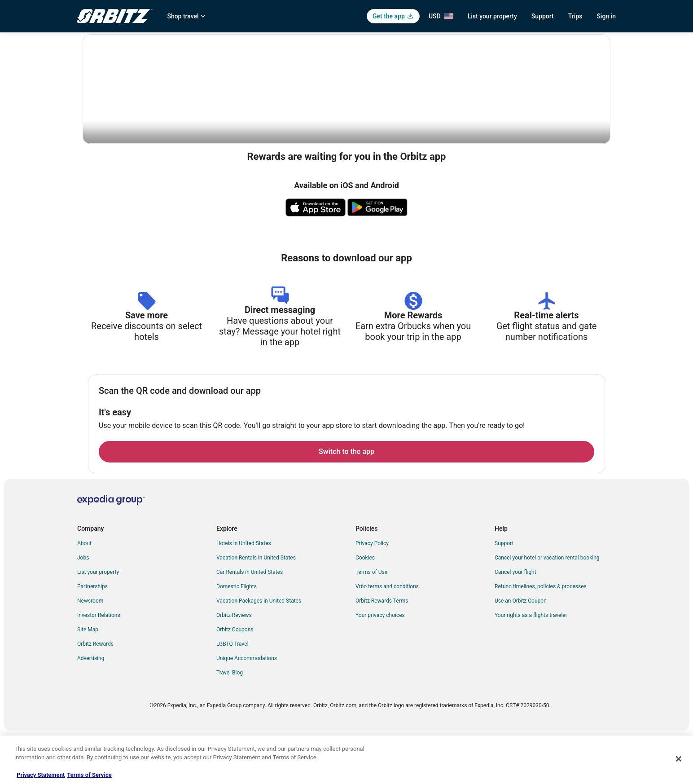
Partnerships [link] (92, 634)
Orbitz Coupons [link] (235, 678)
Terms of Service (89, 775)
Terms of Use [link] (371, 620)
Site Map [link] (88, 678)
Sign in (606, 16)
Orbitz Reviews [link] (234, 663)
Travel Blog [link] (230, 721)
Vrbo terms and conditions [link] (387, 634)
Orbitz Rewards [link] (95, 692)
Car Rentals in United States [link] (250, 620)
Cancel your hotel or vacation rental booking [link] (547, 606)
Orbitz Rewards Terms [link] (382, 649)
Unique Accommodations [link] (247, 706)
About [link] (84, 591)
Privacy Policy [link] (372, 591)
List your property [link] (98, 620)
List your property (492, 16)
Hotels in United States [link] (244, 591)
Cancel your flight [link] (515, 620)
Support (543, 16)
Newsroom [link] (90, 649)
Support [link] (504, 591)
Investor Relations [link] (99, 663)
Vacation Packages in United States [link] (259, 649)
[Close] (679, 759)
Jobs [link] (83, 606)
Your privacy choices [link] (380, 663)
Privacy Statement (41, 775)
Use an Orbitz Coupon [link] (521, 649)
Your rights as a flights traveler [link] (531, 663)
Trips (575, 16)
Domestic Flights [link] (237, 634)
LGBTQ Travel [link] (232, 692)
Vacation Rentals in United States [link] (256, 606)
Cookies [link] (365, 606)
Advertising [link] (91, 706)
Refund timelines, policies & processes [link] (541, 634)
